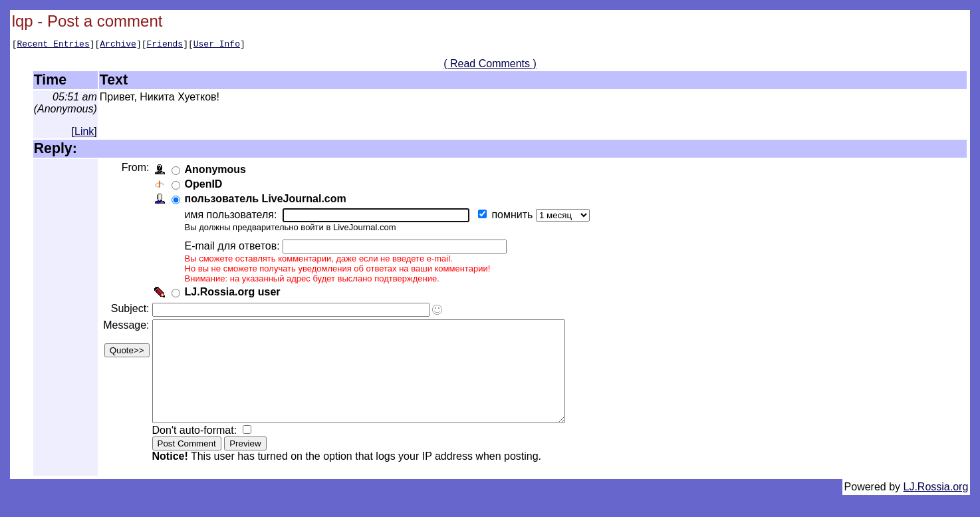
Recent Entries (53, 45)
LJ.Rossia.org (936, 509)
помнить (516, 217)
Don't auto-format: (198, 452)
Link (84, 133)
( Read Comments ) (490, 66)
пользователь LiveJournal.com (268, 201)
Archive (118, 45)
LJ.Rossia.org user (235, 294)
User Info (217, 45)
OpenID (206, 186)
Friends (165, 45)
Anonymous (217, 171)
